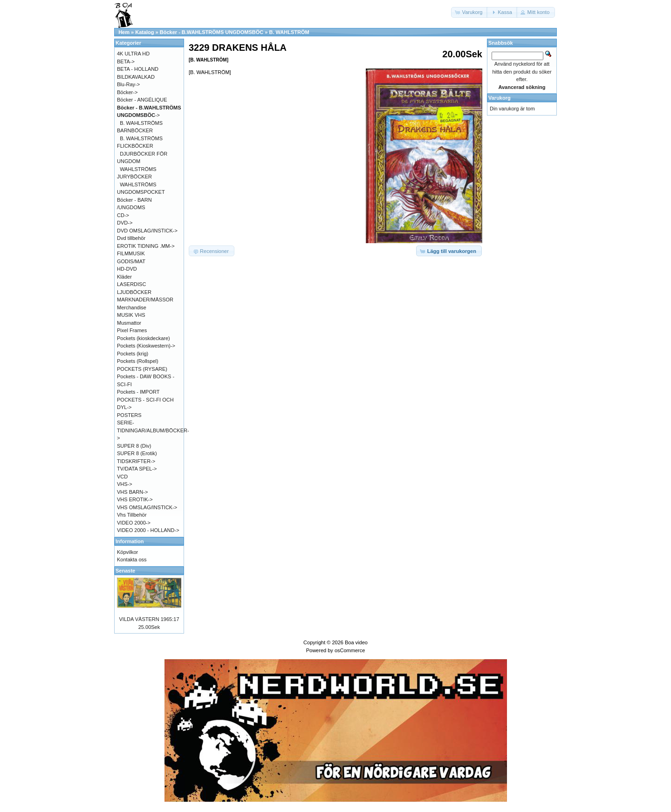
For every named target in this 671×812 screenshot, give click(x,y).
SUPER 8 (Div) (134, 446)
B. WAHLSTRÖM (289, 32)
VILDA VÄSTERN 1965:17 (149, 619)
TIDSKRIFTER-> (136, 461)
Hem (124, 32)
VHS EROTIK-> (135, 499)
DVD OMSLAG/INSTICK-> (147, 231)
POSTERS (129, 415)
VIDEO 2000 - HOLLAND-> (148, 530)
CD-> (123, 215)
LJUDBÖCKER (134, 292)
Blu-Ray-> (128, 84)
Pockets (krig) (133, 354)
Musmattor (129, 323)
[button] (470, 12)
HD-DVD (127, 269)
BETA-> (126, 61)
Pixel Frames (132, 330)
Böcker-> (127, 92)
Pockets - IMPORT (138, 392)
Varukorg (500, 98)
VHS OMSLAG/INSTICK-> (147, 507)
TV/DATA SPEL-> (137, 469)
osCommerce (350, 650)
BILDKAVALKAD (136, 77)
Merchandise (132, 307)
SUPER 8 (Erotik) (137, 453)
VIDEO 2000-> (134, 523)
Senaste (125, 571)
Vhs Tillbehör (132, 515)
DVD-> (125, 223)
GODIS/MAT (131, 261)
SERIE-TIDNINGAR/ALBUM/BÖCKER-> (153, 430)
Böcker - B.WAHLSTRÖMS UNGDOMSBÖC (212, 32)
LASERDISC (131, 284)
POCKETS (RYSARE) (142, 369)
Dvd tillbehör (131, 238)
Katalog (144, 32)
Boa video (356, 642)
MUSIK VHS (131, 315)
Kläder (124, 277)
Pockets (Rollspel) (138, 361)
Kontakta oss (132, 560)
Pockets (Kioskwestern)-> (146, 346)
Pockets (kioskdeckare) (144, 338)
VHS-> (125, 484)
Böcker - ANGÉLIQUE (142, 100)
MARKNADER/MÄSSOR (145, 300)
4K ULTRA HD (133, 54)
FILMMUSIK (131, 253)
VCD (122, 477)
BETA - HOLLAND (138, 69)
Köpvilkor (127, 552)
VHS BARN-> (132, 492)
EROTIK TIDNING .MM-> (146, 246)
